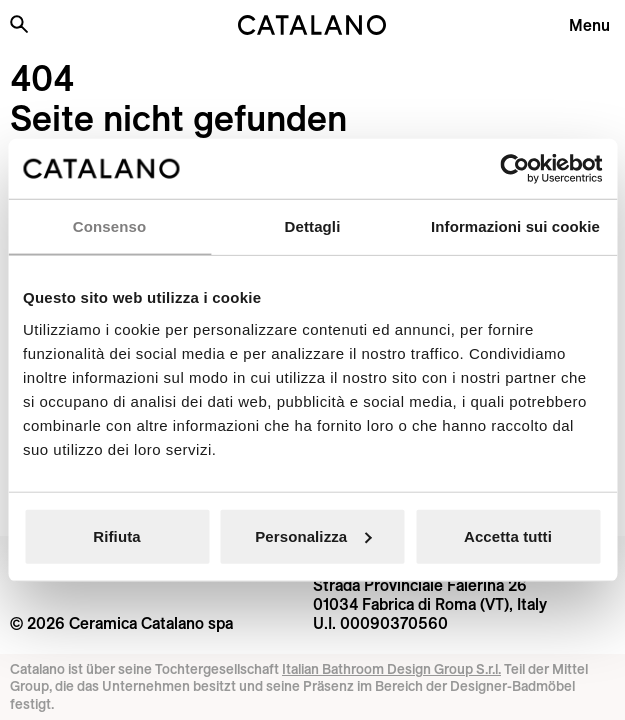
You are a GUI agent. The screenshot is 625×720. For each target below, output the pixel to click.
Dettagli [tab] (313, 226)
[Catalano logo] (312, 25)
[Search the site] (19, 24)
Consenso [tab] (109, 226)
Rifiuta (116, 535)
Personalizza (313, 535)
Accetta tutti (508, 535)
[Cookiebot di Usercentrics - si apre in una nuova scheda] (514, 169)
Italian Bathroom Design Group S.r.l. (391, 669)
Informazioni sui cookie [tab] (515, 226)
